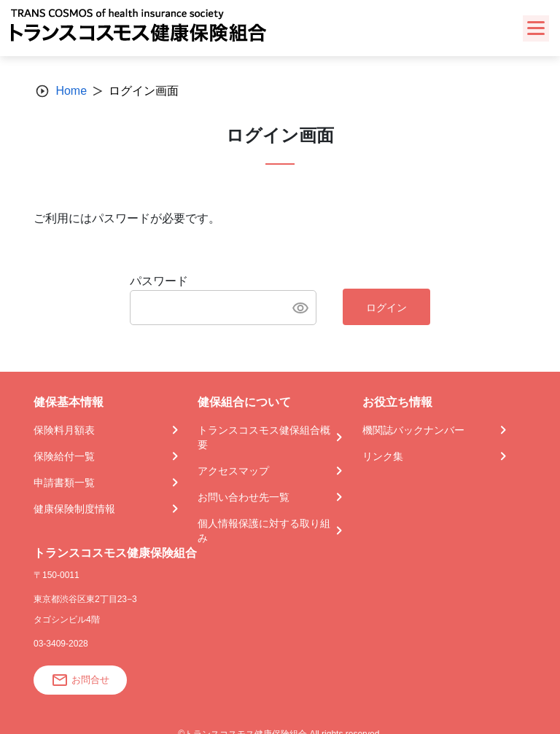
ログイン (386, 308)
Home (71, 91)
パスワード (159, 281)
